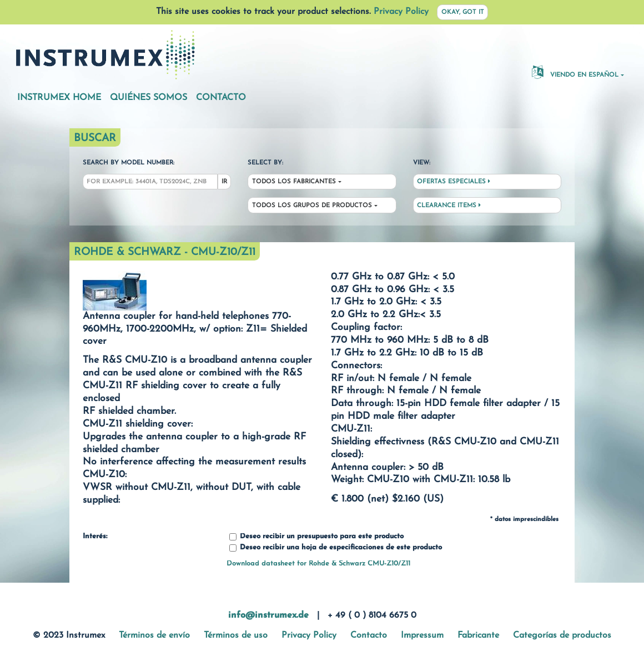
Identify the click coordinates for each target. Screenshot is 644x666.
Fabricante (478, 635)
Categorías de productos (562, 635)
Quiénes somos (149, 98)
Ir (224, 182)
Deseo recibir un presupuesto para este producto (316, 537)
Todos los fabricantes (294, 182)
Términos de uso (236, 635)
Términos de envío (154, 635)
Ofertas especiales (454, 182)
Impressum (422, 635)
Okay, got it (463, 12)
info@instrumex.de (268, 615)
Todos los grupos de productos (312, 206)
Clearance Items (449, 206)
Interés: (95, 537)
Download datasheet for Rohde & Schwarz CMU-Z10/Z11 (318, 564)
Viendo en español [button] (575, 72)
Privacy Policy (401, 12)
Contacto (221, 98)
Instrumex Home (59, 98)
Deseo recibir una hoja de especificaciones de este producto (336, 548)
